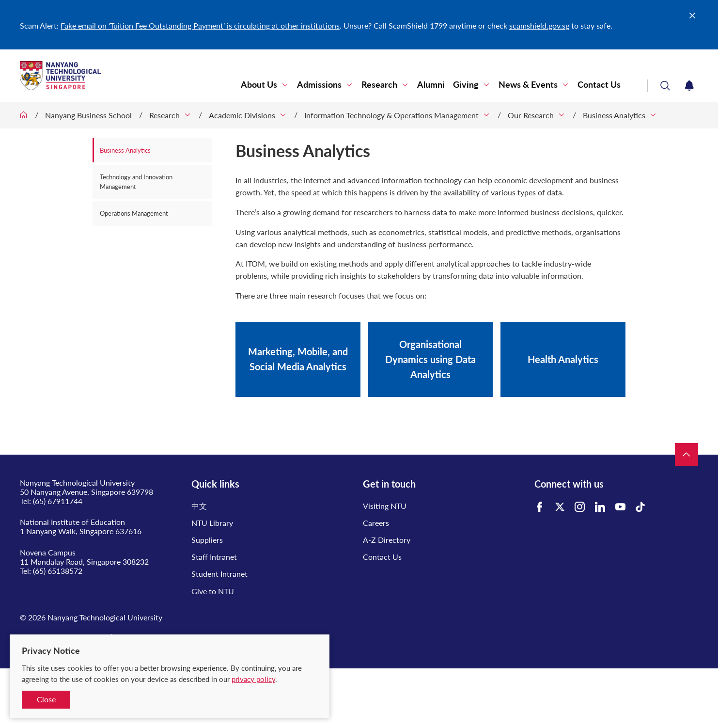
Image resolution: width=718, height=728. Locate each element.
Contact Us (599, 85)
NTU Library (212, 523)
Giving (466, 85)
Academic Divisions (242, 115)
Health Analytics (563, 359)
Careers (376, 523)
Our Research (531, 115)
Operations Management (134, 213)
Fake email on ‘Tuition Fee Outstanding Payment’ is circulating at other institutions (200, 25)
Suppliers (207, 540)
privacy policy (253, 679)
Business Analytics (614, 115)
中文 (199, 506)
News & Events (528, 85)
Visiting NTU (385, 506)
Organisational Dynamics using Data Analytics (430, 359)
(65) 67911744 (58, 501)
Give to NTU (213, 591)
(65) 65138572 (58, 571)
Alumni (431, 85)
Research (379, 85)
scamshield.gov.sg (539, 25)
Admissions (319, 85)
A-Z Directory (387, 540)
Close (46, 699)
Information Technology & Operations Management (391, 115)
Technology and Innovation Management (136, 182)
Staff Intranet (214, 557)
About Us (259, 85)
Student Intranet (219, 574)
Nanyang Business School (88, 115)
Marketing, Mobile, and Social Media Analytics (298, 359)
